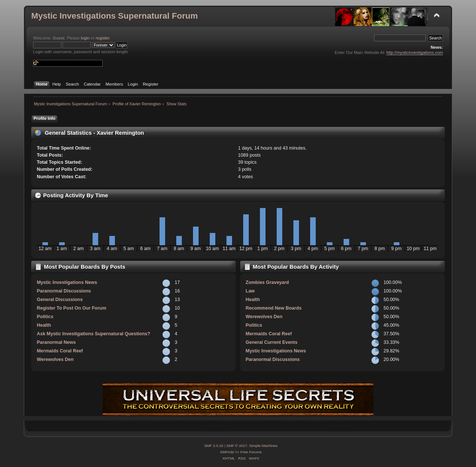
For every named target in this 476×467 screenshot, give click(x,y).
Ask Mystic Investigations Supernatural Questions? (94, 334)
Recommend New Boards (274, 308)
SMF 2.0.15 (214, 446)
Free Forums (251, 452)
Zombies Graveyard (267, 282)
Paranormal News (56, 342)
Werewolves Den (55, 359)
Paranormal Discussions (64, 291)
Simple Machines (263, 446)
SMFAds (227, 452)
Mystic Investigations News (67, 282)
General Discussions (60, 300)
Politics (45, 317)
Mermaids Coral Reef (60, 351)
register (102, 38)
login (85, 38)
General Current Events (272, 342)
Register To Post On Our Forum (72, 308)
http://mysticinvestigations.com (415, 52)
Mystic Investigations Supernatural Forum (115, 16)
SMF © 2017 (237, 446)
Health (44, 325)
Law (250, 291)
